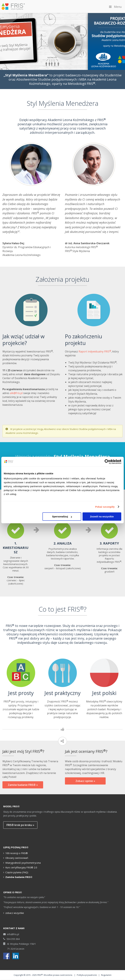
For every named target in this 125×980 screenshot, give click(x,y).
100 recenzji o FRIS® (17, 853)
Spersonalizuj (62, 516)
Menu (115, 7)
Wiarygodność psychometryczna (23, 863)
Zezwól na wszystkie (102, 516)
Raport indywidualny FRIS (95, 351)
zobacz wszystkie (15, 913)
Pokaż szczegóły (105, 507)
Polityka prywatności (87, 975)
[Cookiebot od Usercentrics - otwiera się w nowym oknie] (107, 462)
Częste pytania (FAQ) (17, 872)
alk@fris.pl (16, 393)
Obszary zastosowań (17, 858)
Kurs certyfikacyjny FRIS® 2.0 (21, 867)
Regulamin (106, 975)
